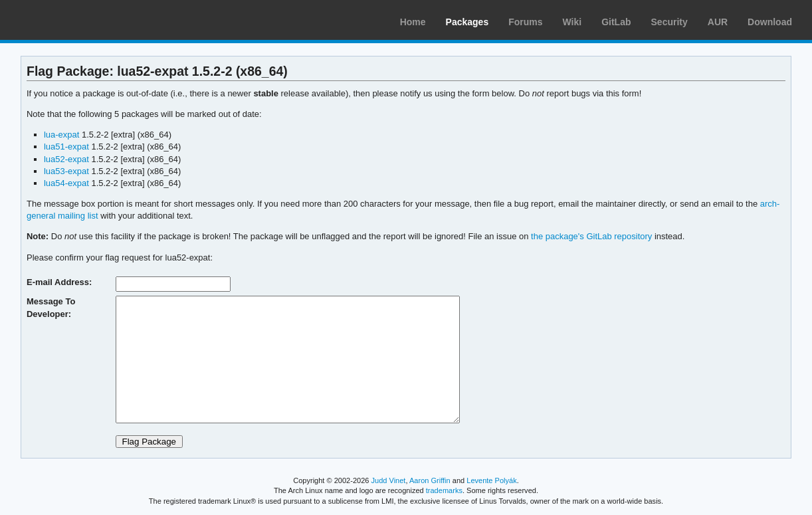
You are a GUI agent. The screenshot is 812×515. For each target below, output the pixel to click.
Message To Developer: (51, 307)
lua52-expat (66, 159)
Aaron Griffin (430, 480)
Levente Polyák (491, 480)
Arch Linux (73, 20)
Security (669, 22)
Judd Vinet (389, 480)
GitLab (616, 22)
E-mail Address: (59, 282)
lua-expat (61, 135)
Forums (525, 22)
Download (770, 22)
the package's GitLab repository (591, 236)
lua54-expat (66, 183)
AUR (718, 22)
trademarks (444, 490)
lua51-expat (66, 147)
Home (413, 22)
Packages (467, 22)
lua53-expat (66, 171)
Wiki (572, 22)
